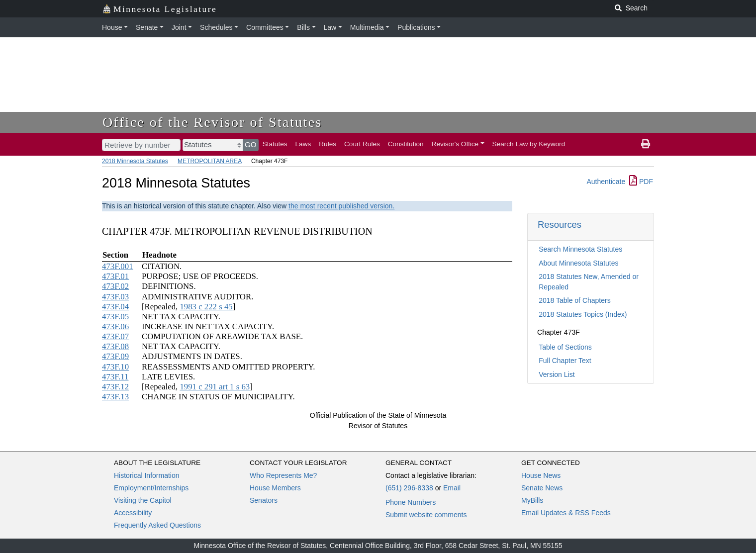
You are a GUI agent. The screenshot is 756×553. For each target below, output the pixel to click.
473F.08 (115, 346)
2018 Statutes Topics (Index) (583, 314)
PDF (641, 182)
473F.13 (115, 397)
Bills (303, 27)
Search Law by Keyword (529, 144)
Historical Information (147, 475)
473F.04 (115, 307)
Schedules (216, 27)
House (112, 27)
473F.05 (115, 317)
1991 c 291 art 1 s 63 (215, 387)
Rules (328, 144)
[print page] (646, 144)
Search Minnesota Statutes (580, 249)
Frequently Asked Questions (157, 525)
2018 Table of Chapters (575, 300)
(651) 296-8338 (409, 488)
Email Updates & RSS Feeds (566, 513)
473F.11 (115, 377)
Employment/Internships (151, 488)
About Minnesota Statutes (578, 263)
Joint (179, 27)
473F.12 (115, 387)
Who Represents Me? (283, 475)
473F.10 (115, 367)
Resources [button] (560, 225)
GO (251, 144)
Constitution (406, 144)
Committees (265, 27)
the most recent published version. (341, 206)
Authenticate (606, 182)
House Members (275, 488)
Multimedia (367, 27)
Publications (416, 27)
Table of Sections (565, 347)
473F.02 (115, 286)
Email (452, 488)
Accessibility (133, 513)
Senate (147, 27)
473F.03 (115, 297)
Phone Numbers (411, 502)
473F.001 (118, 266)
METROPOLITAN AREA (209, 161)
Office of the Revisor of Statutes (212, 122)
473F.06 (115, 326)
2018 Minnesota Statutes (135, 161)
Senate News (542, 488)
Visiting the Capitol (143, 500)
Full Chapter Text (565, 361)
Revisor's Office (455, 144)
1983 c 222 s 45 (206, 307)
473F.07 (115, 336)
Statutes (275, 144)
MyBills (532, 500)
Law (330, 27)
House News (541, 475)
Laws (303, 144)
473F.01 (115, 276)
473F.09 (115, 356)
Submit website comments (426, 515)
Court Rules (362, 144)
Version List (557, 374)
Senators (264, 500)
